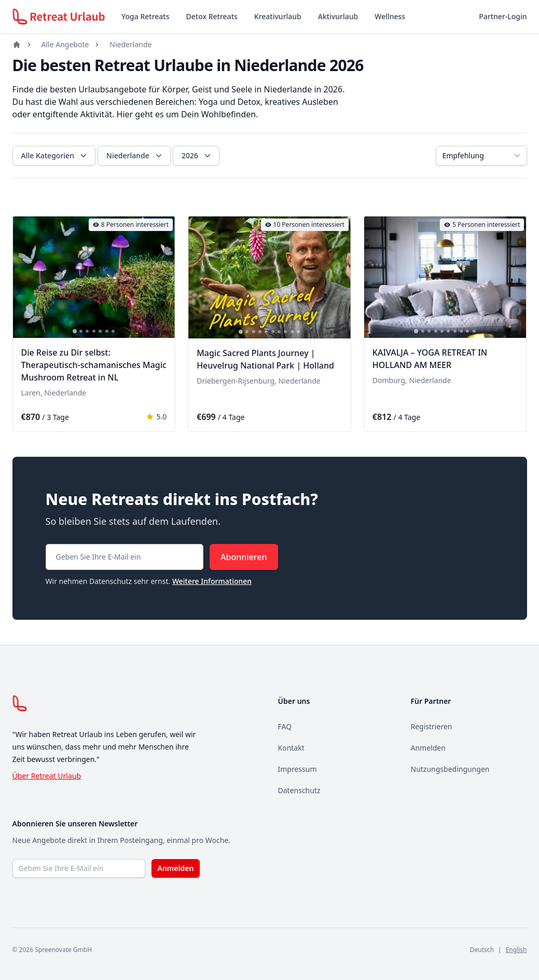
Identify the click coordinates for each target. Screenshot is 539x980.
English (516, 950)
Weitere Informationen (212, 581)
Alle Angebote (65, 44)
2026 (197, 156)
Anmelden (428, 748)
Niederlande (130, 44)
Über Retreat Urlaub (47, 776)
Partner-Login (503, 16)
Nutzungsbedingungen (450, 769)
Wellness (390, 16)
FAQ (285, 726)
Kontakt (291, 748)
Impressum (298, 769)
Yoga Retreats (145, 16)
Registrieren (432, 726)
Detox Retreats (212, 16)
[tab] (75, 332)
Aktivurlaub (338, 16)
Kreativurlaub (278, 16)
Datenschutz (299, 790)
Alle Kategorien (55, 156)
